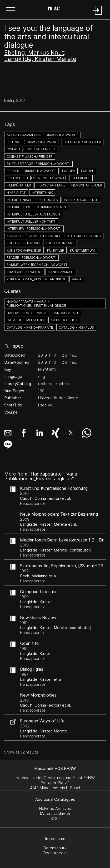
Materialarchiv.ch (55, 814)
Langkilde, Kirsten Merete (40, 59)
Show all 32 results (21, 752)
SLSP (55, 819)
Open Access (55, 853)
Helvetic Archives (55, 809)
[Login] (97, 15)
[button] (11, 11)
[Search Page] (54, 9)
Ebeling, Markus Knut (34, 52)
